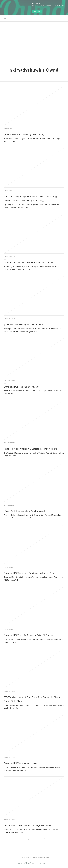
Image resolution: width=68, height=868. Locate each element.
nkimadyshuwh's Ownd (34, 70)
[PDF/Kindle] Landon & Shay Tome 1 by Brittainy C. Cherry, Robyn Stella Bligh (32, 699)
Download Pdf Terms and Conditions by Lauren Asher (30, 573)
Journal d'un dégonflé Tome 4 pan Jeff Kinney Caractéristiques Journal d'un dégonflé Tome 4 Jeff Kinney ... (31, 831)
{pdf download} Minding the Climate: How (24, 325)
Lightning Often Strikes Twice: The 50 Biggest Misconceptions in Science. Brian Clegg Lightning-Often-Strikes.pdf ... (33, 206)
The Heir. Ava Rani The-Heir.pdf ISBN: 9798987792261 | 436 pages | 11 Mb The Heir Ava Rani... (33, 392)
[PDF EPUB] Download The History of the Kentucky (29, 263)
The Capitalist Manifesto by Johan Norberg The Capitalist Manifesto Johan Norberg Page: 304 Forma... (34, 454)
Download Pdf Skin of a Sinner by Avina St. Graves (28, 635)
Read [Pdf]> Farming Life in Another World (24, 511)
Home (5, 18)
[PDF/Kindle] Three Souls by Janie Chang (24, 135)
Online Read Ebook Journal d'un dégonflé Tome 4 (28, 825)
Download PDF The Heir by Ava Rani (22, 387)
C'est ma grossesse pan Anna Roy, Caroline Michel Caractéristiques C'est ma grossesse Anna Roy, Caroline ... (32, 769)
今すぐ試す (37, 11)
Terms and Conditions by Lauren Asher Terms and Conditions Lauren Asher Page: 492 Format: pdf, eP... (33, 579)
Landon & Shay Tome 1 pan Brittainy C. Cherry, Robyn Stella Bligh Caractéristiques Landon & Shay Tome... (34, 707)
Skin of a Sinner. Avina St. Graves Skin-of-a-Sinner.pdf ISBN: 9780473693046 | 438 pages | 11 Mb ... (34, 641)
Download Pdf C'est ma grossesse (21, 763)
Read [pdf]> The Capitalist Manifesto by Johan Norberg (30, 449)
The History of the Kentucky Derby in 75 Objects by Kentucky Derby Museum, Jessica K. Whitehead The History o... (32, 268)
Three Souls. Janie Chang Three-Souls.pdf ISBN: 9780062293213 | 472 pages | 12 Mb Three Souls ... (34, 140)
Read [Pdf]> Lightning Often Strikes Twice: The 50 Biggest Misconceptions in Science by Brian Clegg (32, 199)
